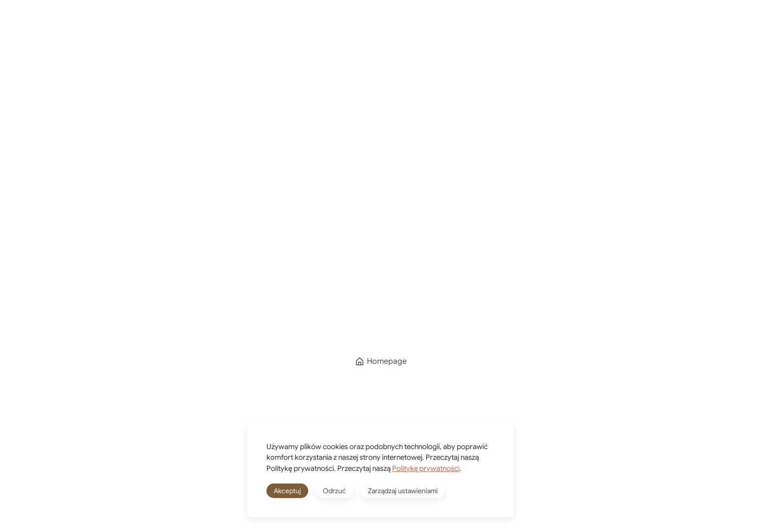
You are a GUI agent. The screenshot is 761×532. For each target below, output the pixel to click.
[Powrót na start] (87, 28)
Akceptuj (287, 491)
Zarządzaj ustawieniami (403, 491)
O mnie (371, 28)
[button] (706, 28)
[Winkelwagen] (503, 28)
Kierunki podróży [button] (291, 28)
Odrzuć (334, 491)
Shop (422, 28)
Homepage (381, 361)
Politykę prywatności (426, 468)
